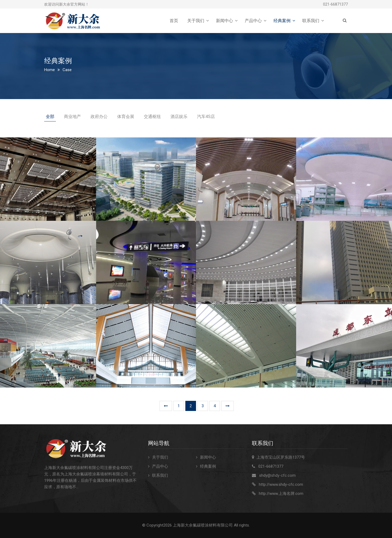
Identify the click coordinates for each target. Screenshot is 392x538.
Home (50, 70)
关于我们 (196, 21)
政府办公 (99, 117)
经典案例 (282, 21)
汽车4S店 (206, 117)
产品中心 (253, 21)
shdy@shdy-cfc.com (277, 475)
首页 (174, 21)
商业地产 (72, 117)
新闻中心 (224, 21)
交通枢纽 (152, 117)
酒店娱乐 (179, 117)
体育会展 (126, 117)
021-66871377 (335, 4)
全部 (50, 117)
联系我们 (311, 21)
